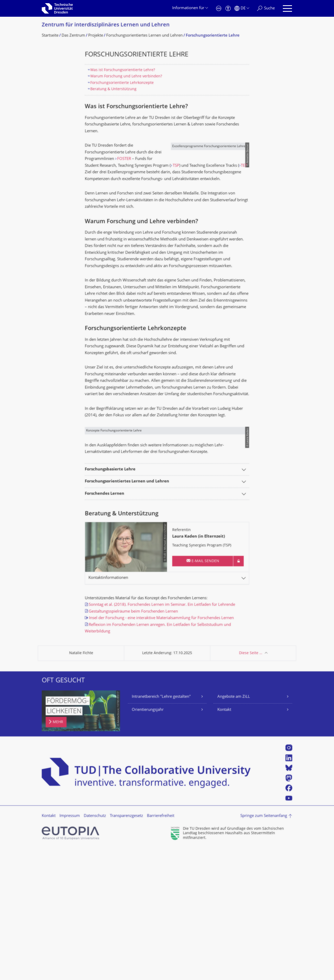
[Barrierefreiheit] (228, 8)
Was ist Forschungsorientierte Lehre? (123, 70)
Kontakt (224, 842)
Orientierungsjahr (148, 842)
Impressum (70, 948)
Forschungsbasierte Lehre (110, 601)
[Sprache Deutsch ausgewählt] (242, 8)
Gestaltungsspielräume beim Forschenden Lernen (133, 743)
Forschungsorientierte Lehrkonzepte (122, 83)
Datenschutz (95, 948)
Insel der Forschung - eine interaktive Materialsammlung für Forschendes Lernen (161, 750)
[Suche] (266, 8)
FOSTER (124, 159)
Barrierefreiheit (161, 948)
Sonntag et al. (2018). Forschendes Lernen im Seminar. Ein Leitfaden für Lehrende (162, 737)
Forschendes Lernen (105, 626)
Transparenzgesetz (126, 948)
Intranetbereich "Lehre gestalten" (161, 829)
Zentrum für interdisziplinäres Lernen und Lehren (106, 25)
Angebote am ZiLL (234, 829)
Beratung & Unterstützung (113, 89)
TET (103, 179)
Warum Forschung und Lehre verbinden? (126, 76)
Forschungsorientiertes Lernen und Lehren (127, 613)
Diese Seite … (251, 785)
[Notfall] (219, 8)
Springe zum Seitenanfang (264, 948)
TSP (108, 172)
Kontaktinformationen (108, 710)
